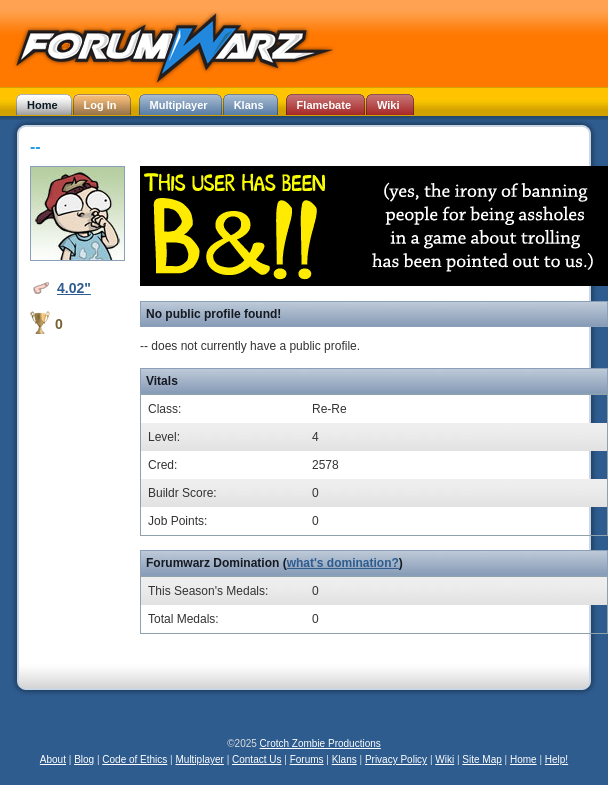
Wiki (444, 759)
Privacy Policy (396, 759)
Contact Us (256, 759)
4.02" (74, 288)
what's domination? (343, 563)
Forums (307, 759)
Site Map (481, 759)
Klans (344, 759)
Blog (84, 759)
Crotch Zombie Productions (320, 743)
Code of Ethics (134, 759)
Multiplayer (200, 759)
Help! (556, 759)
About (53, 759)
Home (523, 759)
